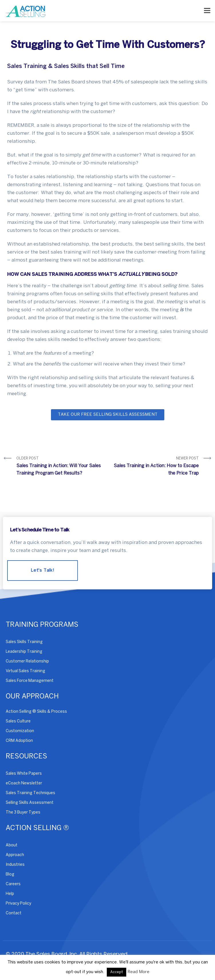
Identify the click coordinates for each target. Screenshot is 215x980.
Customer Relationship (27, 661)
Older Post (60, 467)
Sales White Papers (24, 774)
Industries (15, 865)
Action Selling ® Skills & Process (36, 712)
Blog (10, 874)
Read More (138, 972)
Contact (14, 913)
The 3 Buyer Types (23, 813)
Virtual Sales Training (25, 671)
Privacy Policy (18, 904)
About (12, 845)
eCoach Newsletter (24, 783)
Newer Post (155, 467)
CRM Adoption (19, 741)
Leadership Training (24, 652)
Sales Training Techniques (30, 793)
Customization (20, 731)
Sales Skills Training (24, 642)
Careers (13, 884)
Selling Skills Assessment (30, 803)
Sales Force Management (30, 681)
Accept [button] (117, 972)
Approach (15, 855)
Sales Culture (18, 721)
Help (10, 894)
